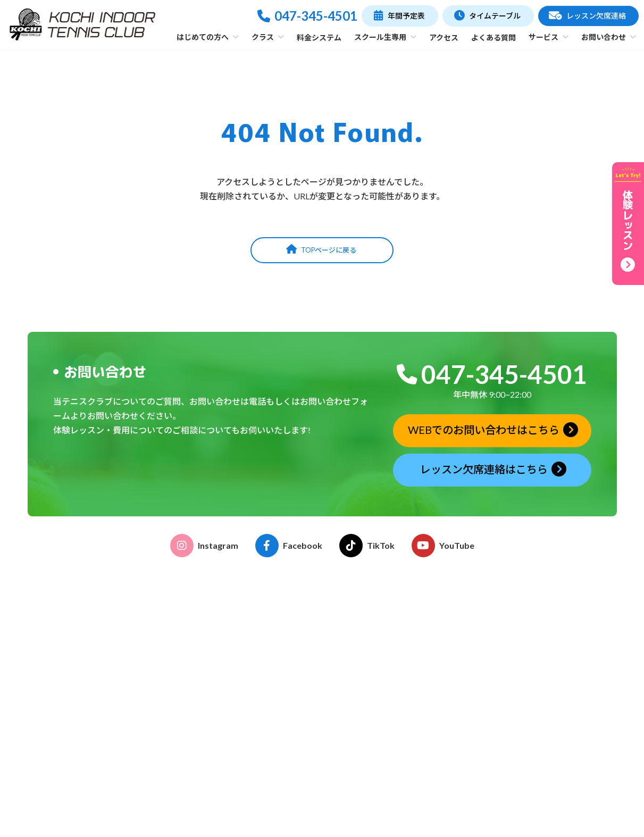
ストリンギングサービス (393, 737)
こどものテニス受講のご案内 (400, 641)
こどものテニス (255, 695)
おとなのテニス (255, 709)
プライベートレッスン (266, 752)
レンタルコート (378, 723)
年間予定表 (512, 633)
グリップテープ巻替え (389, 752)
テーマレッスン (255, 766)
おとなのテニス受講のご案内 (400, 627)
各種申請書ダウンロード (393, 670)
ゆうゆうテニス (255, 737)
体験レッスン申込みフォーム (547, 709)
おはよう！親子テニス (266, 723)
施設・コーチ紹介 (258, 661)
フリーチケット (255, 780)
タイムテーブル (520, 612)
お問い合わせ (521, 763)
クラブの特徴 (251, 646)
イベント (367, 655)
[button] (400, 16)
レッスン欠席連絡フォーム (543, 723)
